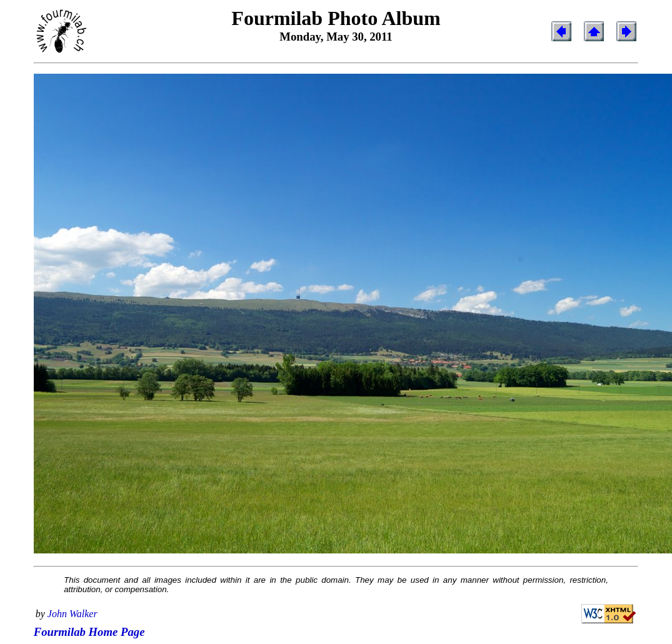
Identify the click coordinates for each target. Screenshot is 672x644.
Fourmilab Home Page (89, 632)
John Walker (73, 614)
